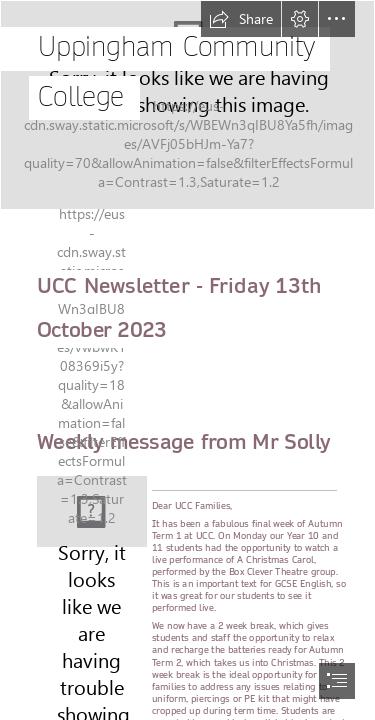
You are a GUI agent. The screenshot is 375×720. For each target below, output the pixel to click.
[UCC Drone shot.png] (187, 105)
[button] (241, 19)
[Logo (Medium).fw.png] (92, 511)
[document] (187, 360)
